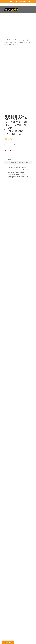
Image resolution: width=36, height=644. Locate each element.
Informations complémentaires (17, 162)
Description (10, 159)
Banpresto (18, 40)
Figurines (11, 40)
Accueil (6, 40)
